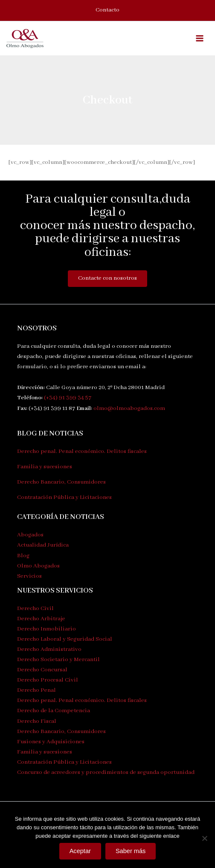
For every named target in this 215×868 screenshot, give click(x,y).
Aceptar (80, 851)
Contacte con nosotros (107, 278)
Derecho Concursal (42, 670)
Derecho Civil (35, 609)
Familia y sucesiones (45, 467)
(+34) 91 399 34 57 (68, 398)
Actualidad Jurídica (43, 545)
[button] (107, 10)
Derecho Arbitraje (41, 619)
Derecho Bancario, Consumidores (61, 482)
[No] (204, 838)
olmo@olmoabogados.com (129, 408)
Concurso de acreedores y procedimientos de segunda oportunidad (106, 772)
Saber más (131, 851)
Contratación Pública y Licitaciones (64, 497)
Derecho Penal (36, 690)
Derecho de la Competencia (54, 711)
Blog (23, 556)
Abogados (30, 535)
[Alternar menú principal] (200, 38)
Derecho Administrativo (49, 649)
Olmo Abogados (38, 566)
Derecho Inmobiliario (46, 629)
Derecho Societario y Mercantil (58, 660)
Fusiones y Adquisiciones (51, 742)
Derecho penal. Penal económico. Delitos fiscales (82, 451)
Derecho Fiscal (37, 721)
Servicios (29, 576)
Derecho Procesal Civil (48, 680)
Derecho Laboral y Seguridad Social (65, 639)
